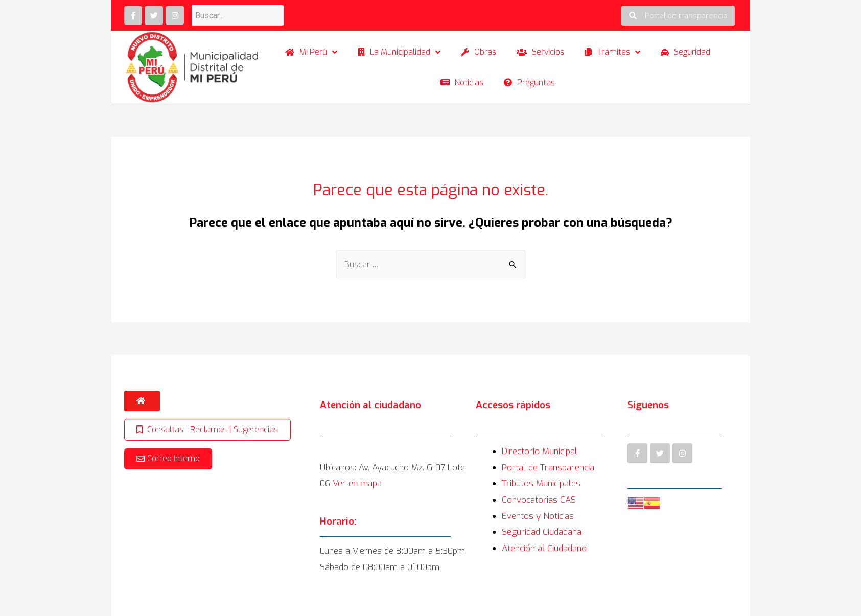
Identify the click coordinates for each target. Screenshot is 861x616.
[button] (678, 16)
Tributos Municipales (541, 483)
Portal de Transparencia (548, 468)
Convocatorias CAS (539, 500)
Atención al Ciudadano (544, 548)
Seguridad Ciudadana (542, 532)
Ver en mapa (357, 483)
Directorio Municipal (540, 451)
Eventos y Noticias (538, 516)
